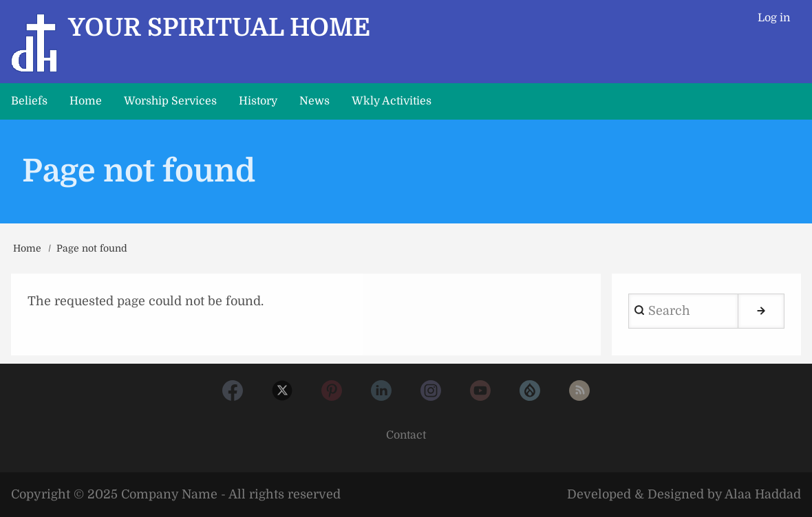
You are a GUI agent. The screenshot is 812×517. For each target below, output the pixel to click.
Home (27, 248)
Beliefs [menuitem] (29, 101)
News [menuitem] (314, 101)
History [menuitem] (258, 101)
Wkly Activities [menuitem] (392, 101)
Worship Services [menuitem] (170, 101)
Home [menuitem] (86, 101)
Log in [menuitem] (774, 18)
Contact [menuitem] (406, 435)
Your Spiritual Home (219, 28)
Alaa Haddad (763, 494)
